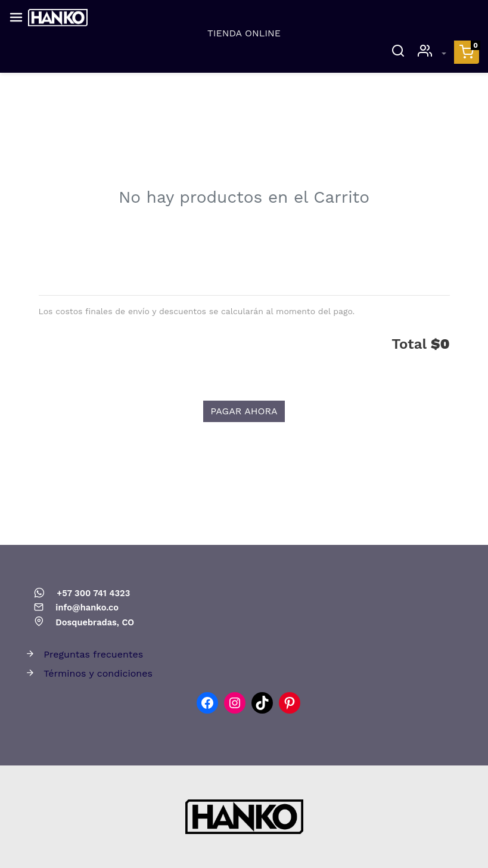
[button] (467, 52)
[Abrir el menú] (16, 17)
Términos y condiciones (98, 673)
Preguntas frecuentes (93, 654)
